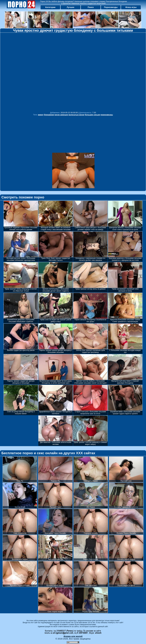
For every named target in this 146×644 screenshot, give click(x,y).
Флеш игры (131, 7)
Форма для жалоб (73, 636)
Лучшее (71, 7)
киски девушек (61, 115)
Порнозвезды (111, 7)
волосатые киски (76, 115)
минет (41, 115)
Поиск (91, 7)
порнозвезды (107, 115)
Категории (50, 7)
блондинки (49, 115)
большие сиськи (92, 115)
